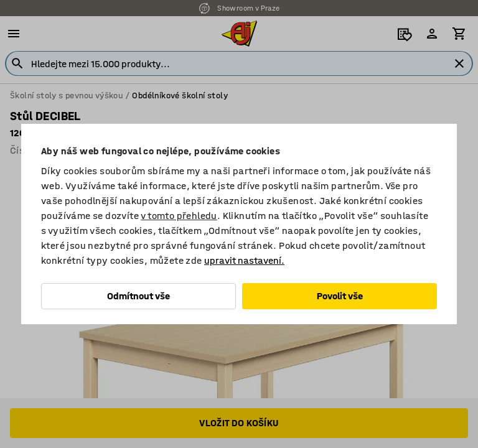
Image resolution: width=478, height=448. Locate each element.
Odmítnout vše (138, 296)
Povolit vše (340, 296)
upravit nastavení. (244, 260)
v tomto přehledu (179, 216)
